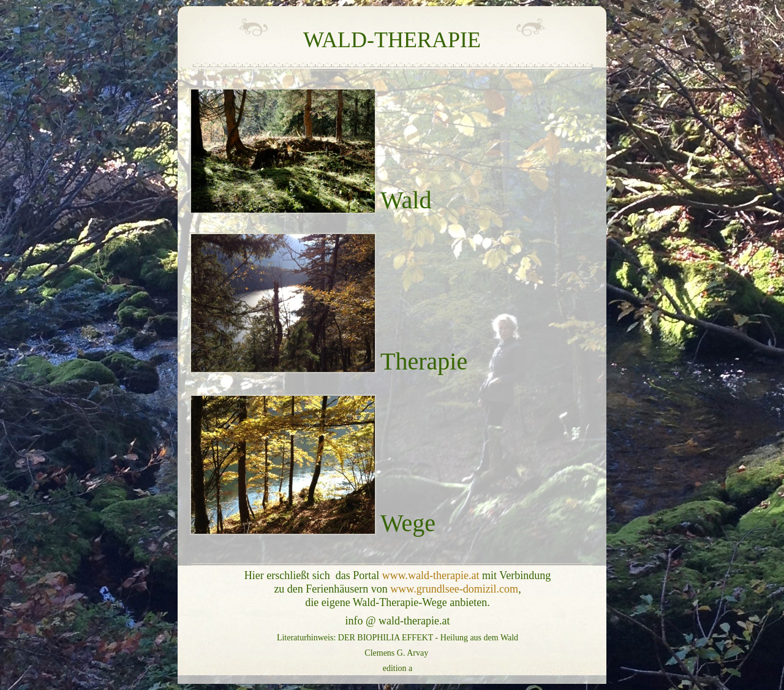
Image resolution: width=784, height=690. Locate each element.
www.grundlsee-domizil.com (454, 589)
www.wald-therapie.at (431, 575)
